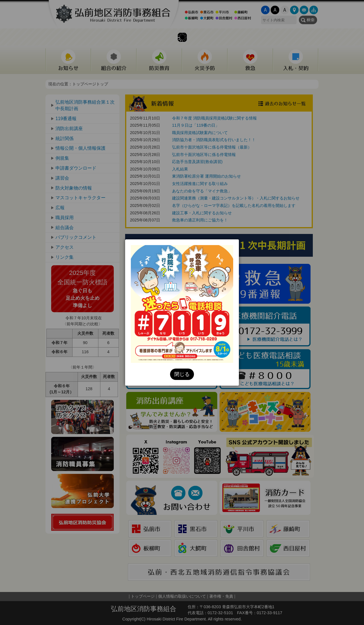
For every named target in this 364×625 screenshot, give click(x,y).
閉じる (182, 374)
